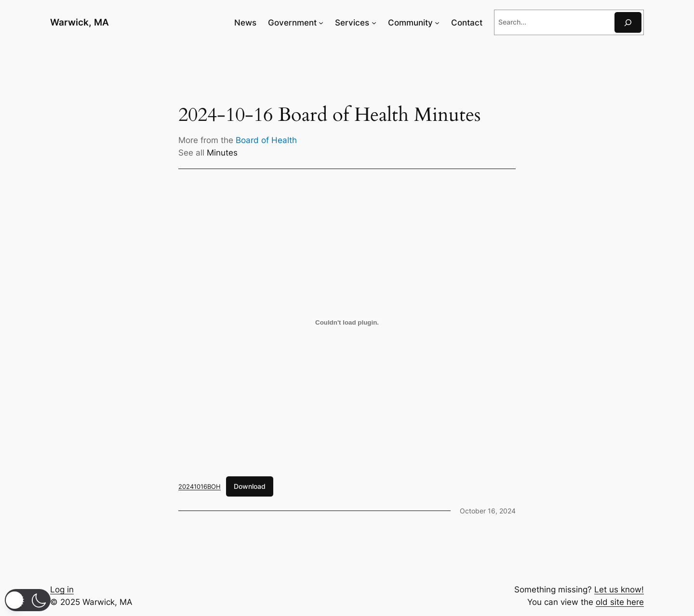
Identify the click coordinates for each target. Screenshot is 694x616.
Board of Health (266, 140)
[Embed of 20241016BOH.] (347, 323)
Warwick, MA (80, 22)
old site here (620, 602)
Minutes (222, 153)
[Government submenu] (321, 23)
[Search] (628, 22)
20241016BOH (200, 486)
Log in (62, 590)
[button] (28, 600)
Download (250, 486)
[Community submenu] (437, 23)
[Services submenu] (374, 23)
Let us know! (619, 590)
